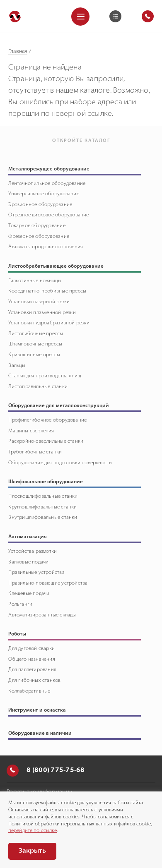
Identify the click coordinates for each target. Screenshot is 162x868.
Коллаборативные (29, 691)
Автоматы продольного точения (46, 247)
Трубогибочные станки (35, 452)
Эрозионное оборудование (40, 205)
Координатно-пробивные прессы (47, 291)
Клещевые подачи (29, 594)
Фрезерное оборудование (39, 237)
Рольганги (20, 604)
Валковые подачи (28, 562)
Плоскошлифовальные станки (43, 496)
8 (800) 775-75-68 (46, 771)
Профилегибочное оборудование (47, 420)
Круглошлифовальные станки (42, 507)
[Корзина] (115, 16)
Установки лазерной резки (39, 302)
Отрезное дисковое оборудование (48, 215)
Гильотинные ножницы (35, 281)
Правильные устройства (36, 573)
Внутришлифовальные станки (43, 518)
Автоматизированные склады (42, 615)
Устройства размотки (33, 551)
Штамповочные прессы (35, 344)
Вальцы (17, 366)
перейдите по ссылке (33, 831)
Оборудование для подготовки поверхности (60, 463)
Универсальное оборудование (44, 194)
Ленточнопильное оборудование (47, 184)
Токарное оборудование (37, 226)
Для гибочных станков (34, 681)
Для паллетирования (32, 670)
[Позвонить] (13, 771)
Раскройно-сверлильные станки (46, 441)
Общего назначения (32, 659)
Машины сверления (31, 431)
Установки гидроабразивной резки (49, 323)
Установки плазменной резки (42, 313)
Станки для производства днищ (45, 376)
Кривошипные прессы (34, 355)
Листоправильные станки (38, 387)
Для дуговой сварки (31, 649)
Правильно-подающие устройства (48, 583)
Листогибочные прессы (36, 334)
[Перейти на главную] (15, 16)
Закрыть (32, 851)
